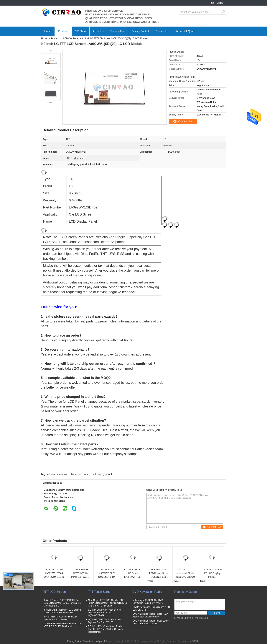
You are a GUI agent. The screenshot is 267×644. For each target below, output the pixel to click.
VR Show (81, 31)
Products (63, 31)
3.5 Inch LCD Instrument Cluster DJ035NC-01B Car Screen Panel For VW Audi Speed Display (186, 574)
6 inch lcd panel (80, 474)
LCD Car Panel (71, 38)
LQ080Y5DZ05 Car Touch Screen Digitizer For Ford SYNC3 (105, 621)
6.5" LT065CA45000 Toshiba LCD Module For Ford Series (60, 618)
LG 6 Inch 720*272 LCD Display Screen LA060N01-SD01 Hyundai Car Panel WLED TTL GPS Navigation (159, 574)
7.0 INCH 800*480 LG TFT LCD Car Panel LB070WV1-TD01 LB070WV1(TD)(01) (80, 574)
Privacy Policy (74, 641)
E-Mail (178, 618)
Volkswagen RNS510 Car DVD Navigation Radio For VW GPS (148, 602)
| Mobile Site (201, 618)
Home (48, 31)
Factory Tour (118, 31)
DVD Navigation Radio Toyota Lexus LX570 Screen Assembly (151, 622)
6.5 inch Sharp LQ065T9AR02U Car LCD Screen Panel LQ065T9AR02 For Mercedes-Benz (62, 603)
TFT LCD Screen (55, 592)
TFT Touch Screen (100, 592)
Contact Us (162, 31)
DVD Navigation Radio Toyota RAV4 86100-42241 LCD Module (150, 615)
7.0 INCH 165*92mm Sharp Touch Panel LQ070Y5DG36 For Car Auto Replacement (105, 629)
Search (224, 12)
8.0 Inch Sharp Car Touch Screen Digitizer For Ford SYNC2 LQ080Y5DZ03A (104, 613)
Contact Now (186, 121)
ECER (195, 641)
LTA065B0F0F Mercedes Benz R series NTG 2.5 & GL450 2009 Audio (63, 625)
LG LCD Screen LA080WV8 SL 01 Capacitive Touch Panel (107, 574)
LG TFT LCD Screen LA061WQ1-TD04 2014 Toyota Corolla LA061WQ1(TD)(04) (54, 574)
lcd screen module (57, 474)
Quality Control (140, 31)
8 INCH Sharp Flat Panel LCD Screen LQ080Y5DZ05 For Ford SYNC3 (62, 611)
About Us (98, 31)
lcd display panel (102, 474)
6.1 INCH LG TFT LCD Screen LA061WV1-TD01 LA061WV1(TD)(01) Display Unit (133, 574)
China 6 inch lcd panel (94, 641)
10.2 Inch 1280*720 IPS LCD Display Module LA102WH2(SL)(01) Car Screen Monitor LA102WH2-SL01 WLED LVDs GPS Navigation (212, 574)
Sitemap (188, 618)
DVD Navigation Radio (147, 592)
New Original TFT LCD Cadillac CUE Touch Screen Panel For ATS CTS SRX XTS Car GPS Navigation (107, 603)
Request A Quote (185, 31)
